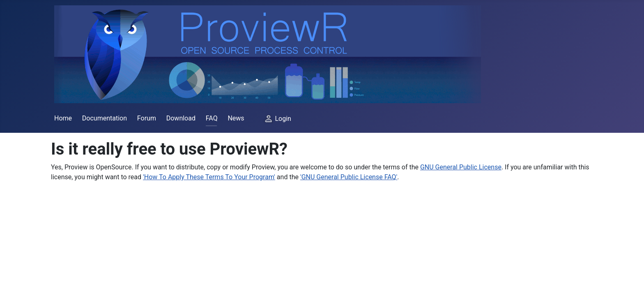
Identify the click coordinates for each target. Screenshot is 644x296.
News (236, 118)
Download (181, 118)
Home (63, 118)
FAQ (212, 118)
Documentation (105, 118)
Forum (147, 118)
